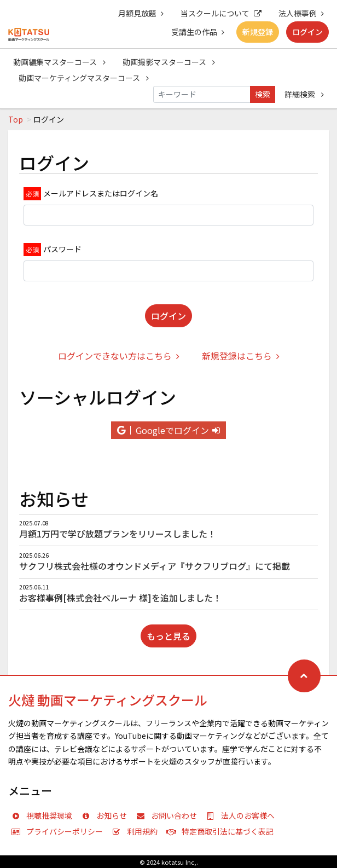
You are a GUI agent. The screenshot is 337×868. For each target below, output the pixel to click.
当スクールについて (221, 13)
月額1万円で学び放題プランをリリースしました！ (118, 534)
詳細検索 (304, 94)
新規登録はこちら (241, 356)
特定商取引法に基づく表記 (223, 831)
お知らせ (107, 815)
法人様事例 (301, 13)
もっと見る (168, 636)
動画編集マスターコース (59, 62)
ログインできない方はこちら (119, 356)
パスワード (62, 249)
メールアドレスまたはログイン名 (101, 193)
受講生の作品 (198, 32)
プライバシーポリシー (60, 831)
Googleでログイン (168, 430)
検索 (263, 94)
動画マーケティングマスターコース (84, 78)
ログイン (307, 32)
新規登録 (258, 32)
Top (16, 119)
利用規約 (137, 831)
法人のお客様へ (243, 815)
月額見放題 (141, 13)
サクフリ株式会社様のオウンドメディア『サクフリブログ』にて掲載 (155, 566)
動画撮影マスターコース (169, 62)
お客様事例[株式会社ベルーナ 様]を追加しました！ (120, 598)
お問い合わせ (169, 815)
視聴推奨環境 (44, 815)
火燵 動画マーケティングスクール (108, 700)
